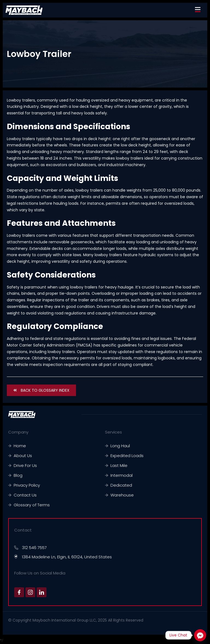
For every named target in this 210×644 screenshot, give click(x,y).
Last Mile (119, 465)
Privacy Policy (27, 485)
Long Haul (120, 446)
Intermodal (122, 475)
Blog (18, 475)
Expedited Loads (127, 456)
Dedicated (121, 485)
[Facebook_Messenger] (200, 635)
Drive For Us (25, 465)
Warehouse (122, 495)
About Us (23, 456)
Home (20, 446)
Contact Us (25, 495)
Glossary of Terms (32, 505)
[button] (198, 10)
